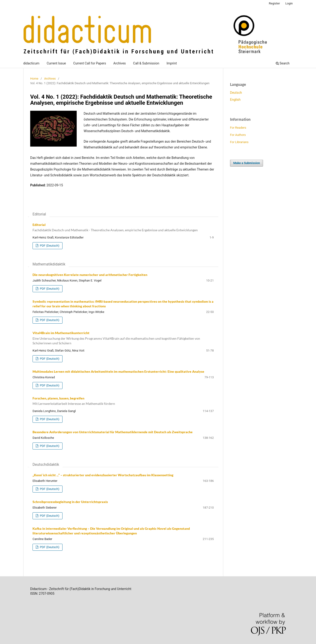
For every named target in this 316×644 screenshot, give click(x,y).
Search (283, 63)
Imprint (172, 63)
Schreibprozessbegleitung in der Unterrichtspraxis (70, 502)
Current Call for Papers (90, 63)
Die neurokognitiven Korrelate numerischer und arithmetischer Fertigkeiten (90, 275)
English (235, 100)
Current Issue (56, 63)
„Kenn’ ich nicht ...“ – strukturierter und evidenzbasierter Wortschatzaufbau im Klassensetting (103, 475)
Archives (120, 63)
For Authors (238, 135)
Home (34, 79)
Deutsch (236, 93)
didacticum (31, 63)
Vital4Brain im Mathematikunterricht (123, 338)
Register (274, 3)
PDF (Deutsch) (49, 246)
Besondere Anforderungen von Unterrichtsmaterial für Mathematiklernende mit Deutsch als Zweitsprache (113, 432)
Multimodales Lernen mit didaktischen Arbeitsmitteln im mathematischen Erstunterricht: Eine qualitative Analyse (118, 371)
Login (289, 3)
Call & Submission (146, 63)
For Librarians (239, 142)
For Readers (238, 128)
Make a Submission (247, 163)
